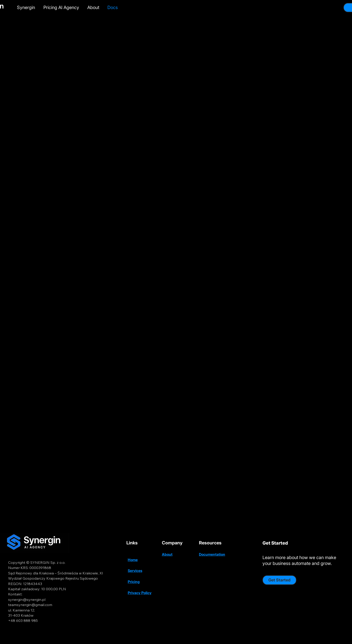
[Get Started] (279, 580)
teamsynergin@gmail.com (30, 605)
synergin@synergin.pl (27, 600)
